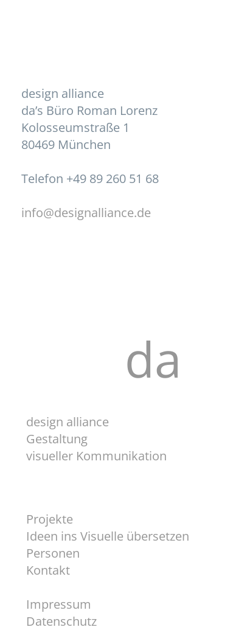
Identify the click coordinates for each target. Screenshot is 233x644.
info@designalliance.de (86, 213)
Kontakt (48, 570)
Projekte (50, 519)
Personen (53, 553)
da (166, 358)
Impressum (59, 604)
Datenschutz (61, 621)
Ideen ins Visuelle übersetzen (108, 536)
